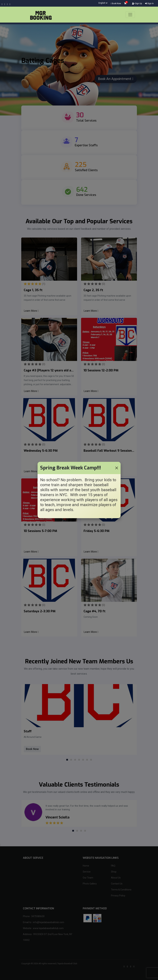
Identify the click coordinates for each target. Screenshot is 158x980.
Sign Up (137, 3)
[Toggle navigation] (130, 15)
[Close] (117, 468)
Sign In (149, 3)
